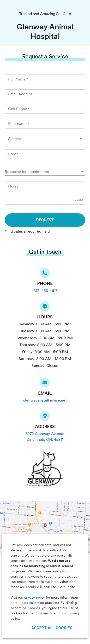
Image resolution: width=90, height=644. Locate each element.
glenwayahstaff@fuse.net (45, 400)
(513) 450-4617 (45, 291)
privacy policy (35, 597)
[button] (45, 172)
